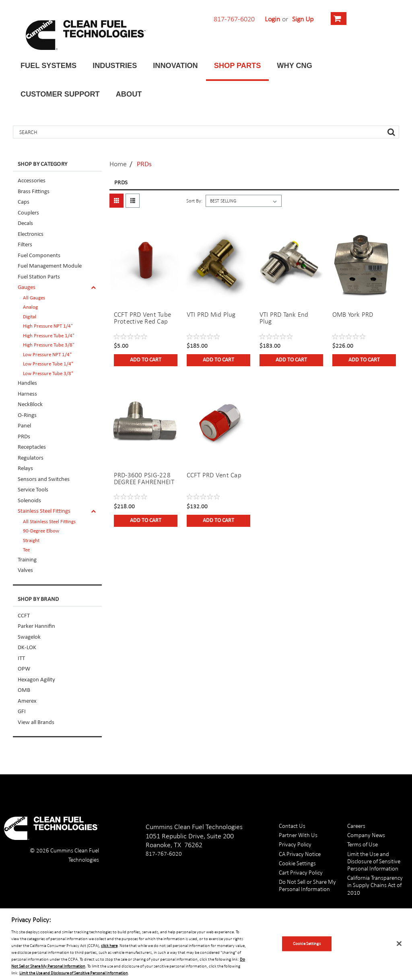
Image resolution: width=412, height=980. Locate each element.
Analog (30, 307)
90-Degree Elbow (41, 531)
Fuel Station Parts (39, 277)
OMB (24, 690)
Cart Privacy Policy (301, 872)
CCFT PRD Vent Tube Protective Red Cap (143, 318)
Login (272, 19)
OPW (24, 669)
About (129, 94)
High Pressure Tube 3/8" (49, 345)
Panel (24, 426)
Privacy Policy (295, 844)
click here (109, 945)
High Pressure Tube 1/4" (49, 336)
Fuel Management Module (50, 266)
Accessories (32, 181)
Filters (25, 245)
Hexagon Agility (36, 680)
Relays (25, 469)
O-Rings (27, 416)
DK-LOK (27, 648)
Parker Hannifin (36, 626)
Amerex (27, 701)
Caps (24, 202)
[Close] (399, 944)
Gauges (27, 288)
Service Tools (33, 490)
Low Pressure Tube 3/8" (48, 374)
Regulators (31, 458)
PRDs (24, 437)
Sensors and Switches (44, 480)
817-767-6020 (234, 19)
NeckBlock (30, 405)
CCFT (24, 616)
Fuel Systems (48, 66)
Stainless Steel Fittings (44, 511)
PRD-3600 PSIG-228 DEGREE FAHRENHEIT (144, 479)
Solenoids (29, 501)
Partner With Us (298, 835)
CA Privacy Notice (300, 854)
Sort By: (194, 201)
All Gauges (34, 298)
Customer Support (60, 94)
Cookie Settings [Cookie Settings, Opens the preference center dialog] (307, 943)
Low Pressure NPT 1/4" (47, 355)
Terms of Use (363, 844)
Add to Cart (146, 360)
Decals (25, 224)
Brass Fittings (34, 192)
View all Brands (36, 723)
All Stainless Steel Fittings (49, 522)
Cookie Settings (297, 863)
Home (118, 164)
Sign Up (303, 19)
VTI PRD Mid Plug (211, 315)
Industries (115, 66)
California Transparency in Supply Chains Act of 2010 (375, 885)
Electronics (31, 234)
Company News (366, 835)
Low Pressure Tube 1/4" (48, 364)
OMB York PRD (353, 315)
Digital (30, 317)
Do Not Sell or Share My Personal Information (307, 885)
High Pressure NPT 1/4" (48, 326)
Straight (31, 541)
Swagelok (29, 637)
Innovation (175, 66)
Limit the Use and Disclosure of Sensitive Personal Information (374, 861)
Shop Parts (238, 66)
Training (27, 560)
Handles (27, 383)
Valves (25, 570)
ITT (21, 659)
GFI (22, 712)
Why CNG (295, 66)
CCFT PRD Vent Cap (214, 475)
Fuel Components (39, 256)
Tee (26, 550)
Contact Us (292, 826)
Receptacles (32, 447)
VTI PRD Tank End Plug (284, 318)
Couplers (28, 213)
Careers (356, 826)
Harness (27, 394)
